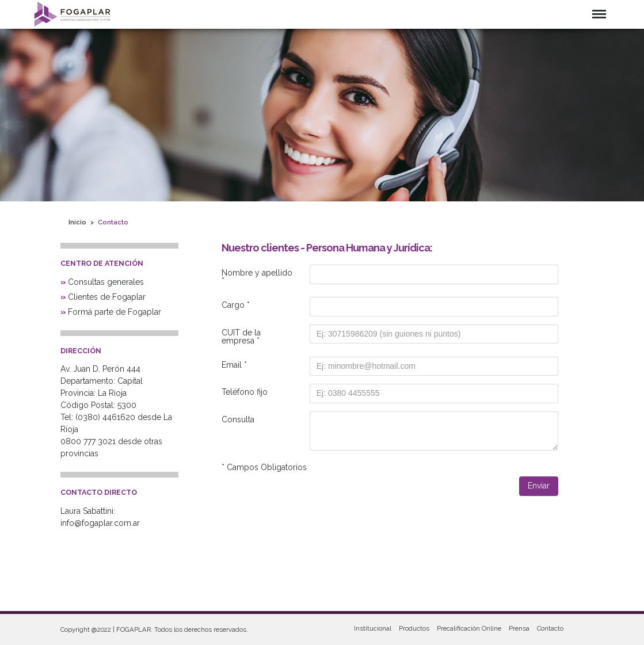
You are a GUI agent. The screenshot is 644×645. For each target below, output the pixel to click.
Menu (599, 14)
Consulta (238, 419)
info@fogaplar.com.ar (100, 523)
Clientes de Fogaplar (107, 297)
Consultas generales (106, 282)
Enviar (539, 486)
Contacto (550, 628)
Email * (234, 365)
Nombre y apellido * (257, 277)
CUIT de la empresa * (241, 337)
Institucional (373, 628)
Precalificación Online (469, 628)
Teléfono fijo (245, 392)
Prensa (519, 628)
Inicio (77, 222)
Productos (414, 628)
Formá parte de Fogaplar (115, 312)
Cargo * (236, 305)
